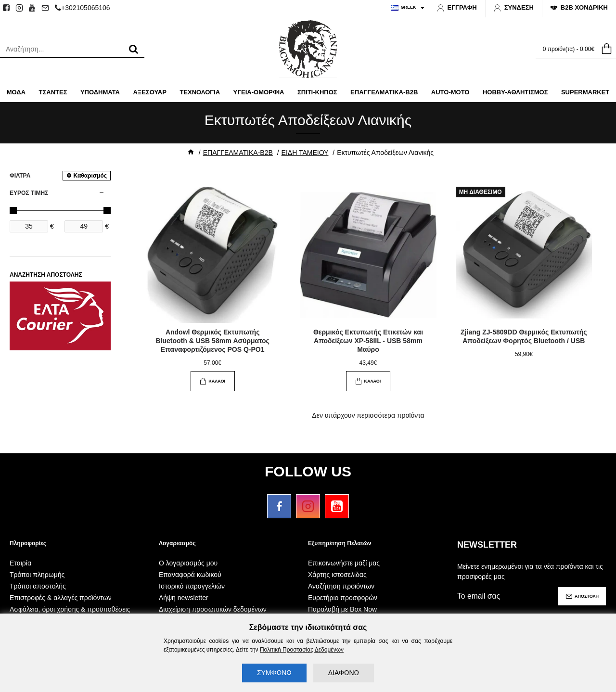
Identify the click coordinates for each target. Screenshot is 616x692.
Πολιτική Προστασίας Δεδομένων (302, 650)
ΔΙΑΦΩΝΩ (344, 673)
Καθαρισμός (90, 176)
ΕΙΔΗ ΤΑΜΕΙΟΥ (305, 153)
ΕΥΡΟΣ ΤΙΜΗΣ (29, 193)
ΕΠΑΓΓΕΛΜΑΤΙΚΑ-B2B (238, 153)
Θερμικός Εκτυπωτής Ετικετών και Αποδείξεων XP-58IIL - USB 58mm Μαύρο (368, 341)
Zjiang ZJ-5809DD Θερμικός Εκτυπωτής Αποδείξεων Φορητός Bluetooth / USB (524, 336)
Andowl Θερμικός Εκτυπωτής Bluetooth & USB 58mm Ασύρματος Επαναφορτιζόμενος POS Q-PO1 (212, 341)
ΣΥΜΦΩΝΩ (274, 673)
